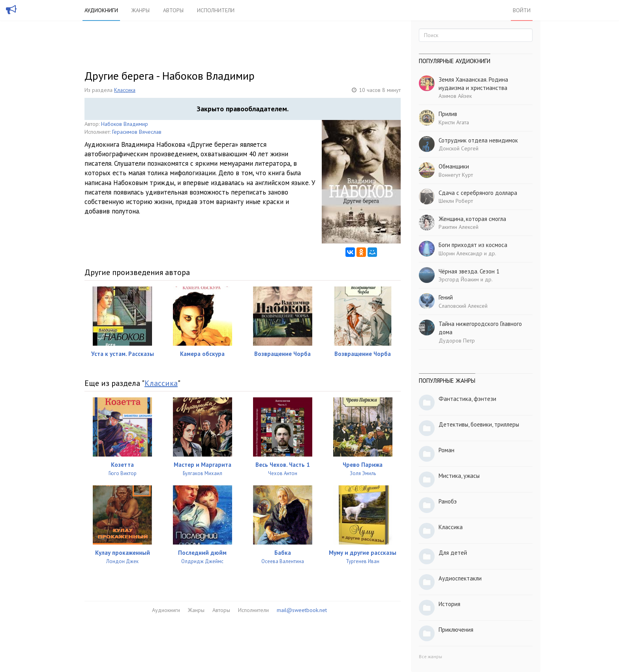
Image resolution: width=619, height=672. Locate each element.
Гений (446, 297)
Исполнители (216, 10)
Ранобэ (448, 501)
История (449, 604)
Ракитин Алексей (459, 227)
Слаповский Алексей (463, 306)
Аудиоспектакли (460, 578)
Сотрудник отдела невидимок (478, 140)
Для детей (453, 553)
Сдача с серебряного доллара (478, 193)
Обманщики (454, 166)
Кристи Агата (454, 122)
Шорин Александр (460, 253)
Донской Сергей (459, 148)
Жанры (141, 10)
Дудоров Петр (457, 341)
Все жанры (430, 656)
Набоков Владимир (125, 124)
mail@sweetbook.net (302, 610)
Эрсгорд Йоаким (459, 279)
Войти (522, 10)
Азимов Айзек (455, 96)
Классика (125, 90)
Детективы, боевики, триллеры (479, 424)
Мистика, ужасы (459, 476)
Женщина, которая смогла (472, 219)
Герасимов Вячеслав (137, 132)
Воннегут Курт (456, 175)
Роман (446, 450)
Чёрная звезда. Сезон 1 (469, 271)
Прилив (448, 114)
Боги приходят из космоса (473, 245)
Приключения (456, 630)
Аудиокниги (101, 10)
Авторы (173, 10)
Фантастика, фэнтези (467, 399)
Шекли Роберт (456, 201)
